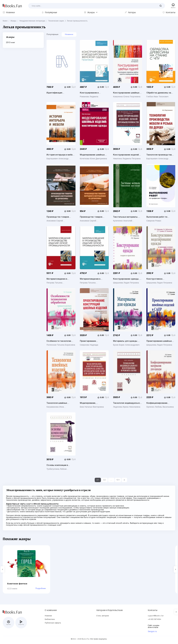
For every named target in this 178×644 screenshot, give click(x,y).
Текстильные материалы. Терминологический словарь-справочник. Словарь (127, 217)
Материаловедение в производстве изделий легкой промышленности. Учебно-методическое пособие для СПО (92, 279)
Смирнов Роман (154, 221)
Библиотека (50, 619)
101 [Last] (118, 480)
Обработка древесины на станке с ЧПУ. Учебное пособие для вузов (159, 93)
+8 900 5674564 (154, 619)
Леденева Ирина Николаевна (127, 407)
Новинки (69, 34)
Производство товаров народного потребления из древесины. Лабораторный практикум (59, 217)
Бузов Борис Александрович (126, 345)
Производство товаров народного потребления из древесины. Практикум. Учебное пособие (93, 217)
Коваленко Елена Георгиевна (127, 97)
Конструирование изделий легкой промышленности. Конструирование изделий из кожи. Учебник (127, 155)
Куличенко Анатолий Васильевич (123, 221)
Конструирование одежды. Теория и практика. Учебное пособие (127, 279)
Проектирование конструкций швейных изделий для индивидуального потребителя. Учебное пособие (91, 341)
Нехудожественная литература (32, 21)
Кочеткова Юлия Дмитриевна (93, 159)
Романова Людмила (89, 97)
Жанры (13, 21)
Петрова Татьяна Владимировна (54, 283)
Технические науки (56, 21)
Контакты (153, 610)
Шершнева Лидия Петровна (126, 283)
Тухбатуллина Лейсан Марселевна (57, 469)
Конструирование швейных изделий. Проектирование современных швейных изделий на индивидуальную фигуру (127, 93)
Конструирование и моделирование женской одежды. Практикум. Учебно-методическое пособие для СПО (94, 93)
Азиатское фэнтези (17, 584)
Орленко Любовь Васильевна (160, 407)
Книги (5, 21)
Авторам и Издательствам (109, 610)
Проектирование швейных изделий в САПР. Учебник (159, 341)
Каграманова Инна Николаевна (55, 407)
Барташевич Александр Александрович (58, 159)
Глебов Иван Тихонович (157, 97)
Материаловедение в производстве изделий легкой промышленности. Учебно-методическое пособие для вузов (59, 279)
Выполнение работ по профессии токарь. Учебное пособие (160, 217)
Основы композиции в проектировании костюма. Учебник (59, 465)
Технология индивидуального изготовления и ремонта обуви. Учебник (127, 403)
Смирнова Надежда (89, 345)
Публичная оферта (53, 623)
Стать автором (103, 616)
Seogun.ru (152, 632)
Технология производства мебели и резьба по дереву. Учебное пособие (160, 155)
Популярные (52, 34)
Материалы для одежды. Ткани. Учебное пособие (125, 341)
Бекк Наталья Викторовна (92, 407)
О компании (51, 610)
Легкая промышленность (77, 21)
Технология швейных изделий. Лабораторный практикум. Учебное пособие (61, 403)
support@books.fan (156, 616)
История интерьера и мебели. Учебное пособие (61, 155)
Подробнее (41, 588)
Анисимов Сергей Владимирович (55, 221)
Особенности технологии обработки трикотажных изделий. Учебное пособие (59, 341)
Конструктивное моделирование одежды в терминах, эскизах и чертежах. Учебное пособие (160, 279)
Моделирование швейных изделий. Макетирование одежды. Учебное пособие (93, 155)
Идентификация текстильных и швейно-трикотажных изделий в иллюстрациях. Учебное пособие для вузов (58, 93)
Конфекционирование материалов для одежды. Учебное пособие (159, 403)
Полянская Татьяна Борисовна (61, 345)
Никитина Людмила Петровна (127, 159)
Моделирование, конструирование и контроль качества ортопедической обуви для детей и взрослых (94, 403)
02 (105, 480)
